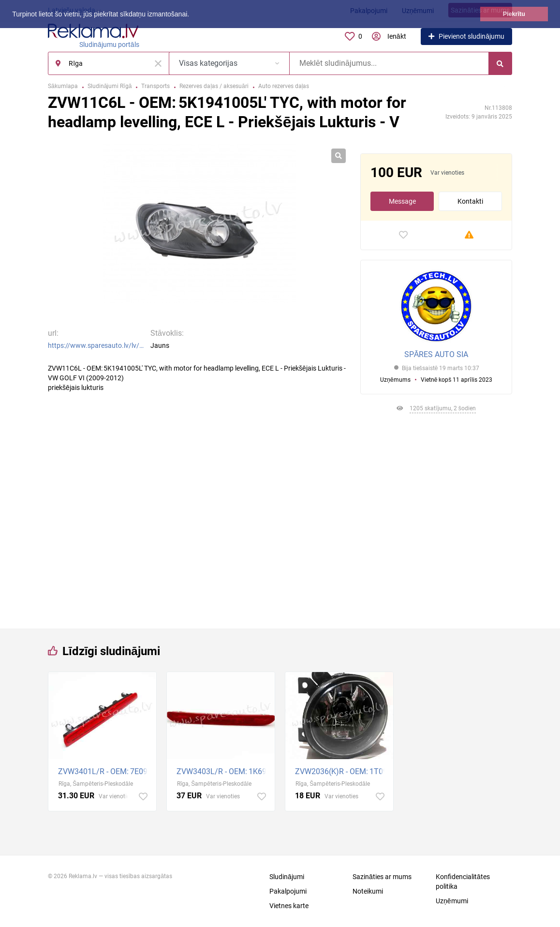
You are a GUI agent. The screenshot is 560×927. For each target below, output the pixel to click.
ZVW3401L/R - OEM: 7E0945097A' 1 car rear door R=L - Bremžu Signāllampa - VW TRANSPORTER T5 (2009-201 (105, 771)
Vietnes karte (289, 906)
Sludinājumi (287, 877)
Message (402, 201)
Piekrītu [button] (514, 14)
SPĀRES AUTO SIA (436, 354)
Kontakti (470, 201)
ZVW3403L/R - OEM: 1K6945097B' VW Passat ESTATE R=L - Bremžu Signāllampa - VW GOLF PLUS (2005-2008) (223, 771)
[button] (192, 15)
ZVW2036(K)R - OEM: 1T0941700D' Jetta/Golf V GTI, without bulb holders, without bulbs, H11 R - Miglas (342, 771)
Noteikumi (368, 891)
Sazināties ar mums (382, 877)
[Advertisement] (436, 517)
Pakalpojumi (288, 891)
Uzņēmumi (452, 901)
